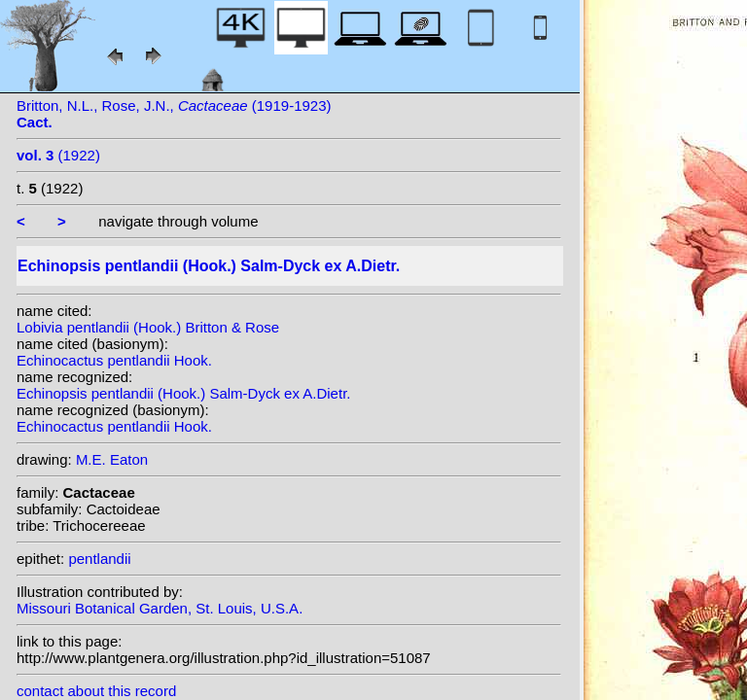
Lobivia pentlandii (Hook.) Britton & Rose (148, 327)
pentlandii (99, 559)
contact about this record (96, 691)
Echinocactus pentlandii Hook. (114, 360)
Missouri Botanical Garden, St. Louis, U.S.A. (160, 608)
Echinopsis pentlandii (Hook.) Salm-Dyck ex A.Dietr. (183, 393)
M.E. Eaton (112, 459)
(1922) (58, 155)
